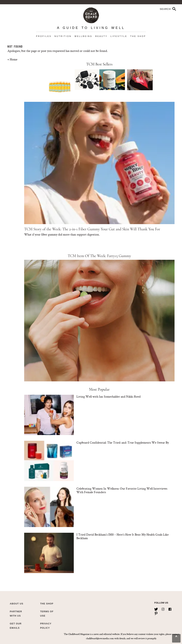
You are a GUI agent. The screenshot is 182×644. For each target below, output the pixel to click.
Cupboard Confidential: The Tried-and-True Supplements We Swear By (123, 442)
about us (17, 604)
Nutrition (63, 36)
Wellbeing (83, 36)
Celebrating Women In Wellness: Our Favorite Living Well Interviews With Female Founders (122, 490)
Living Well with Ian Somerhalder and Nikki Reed (109, 396)
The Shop (138, 36)
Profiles (44, 36)
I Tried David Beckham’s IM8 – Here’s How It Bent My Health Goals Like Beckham (123, 536)
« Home (12, 59)
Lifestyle (119, 36)
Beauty (101, 36)
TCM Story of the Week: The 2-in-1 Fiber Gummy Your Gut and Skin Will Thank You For (92, 229)
